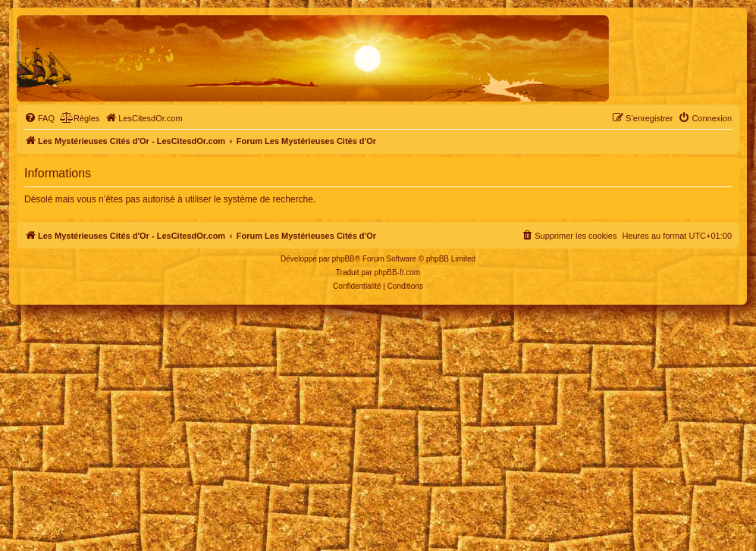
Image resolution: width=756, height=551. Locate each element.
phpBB (343, 259)
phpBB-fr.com (398, 272)
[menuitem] (39, 118)
